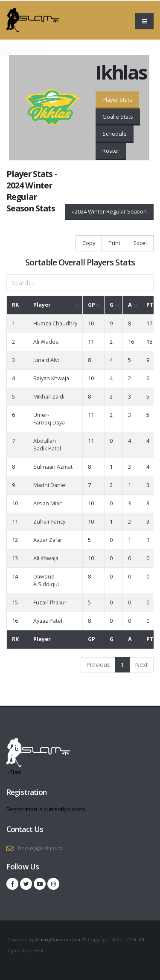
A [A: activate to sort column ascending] (130, 305)
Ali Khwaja (46, 558)
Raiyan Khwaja (51, 378)
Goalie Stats (118, 117)
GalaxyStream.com (59, 939)
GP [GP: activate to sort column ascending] (92, 305)
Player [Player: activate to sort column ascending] (42, 305)
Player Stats (117, 100)
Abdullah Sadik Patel (47, 445)
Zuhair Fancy (49, 522)
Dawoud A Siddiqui (46, 580)
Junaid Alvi (46, 360)
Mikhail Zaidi (49, 397)
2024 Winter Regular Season (111, 211)
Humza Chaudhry (55, 323)
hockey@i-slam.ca (40, 848)
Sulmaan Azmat (53, 467)
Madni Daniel (50, 485)
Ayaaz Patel (48, 621)
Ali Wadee (46, 342)
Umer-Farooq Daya (49, 419)
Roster (111, 151)
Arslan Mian (48, 503)
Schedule (115, 134)
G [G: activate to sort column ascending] (112, 305)
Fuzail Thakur (50, 603)
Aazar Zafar (48, 540)
